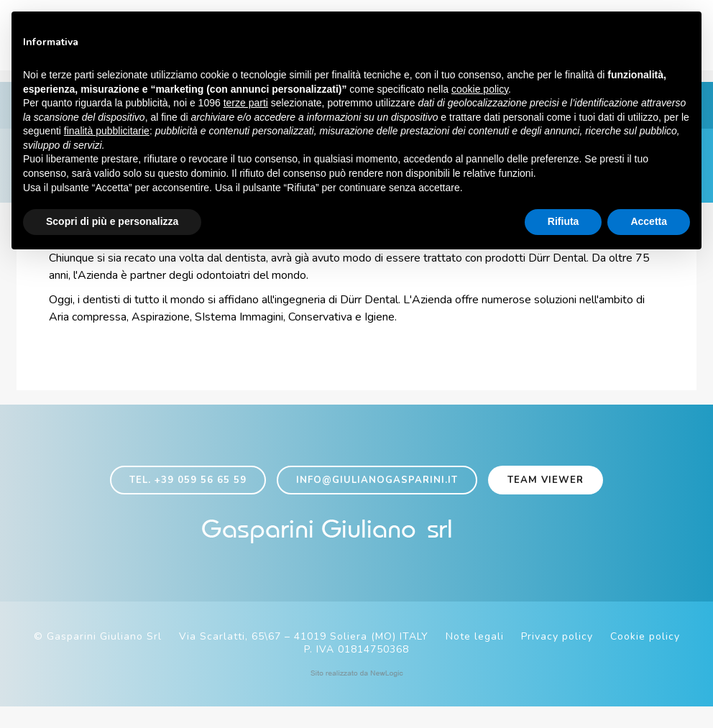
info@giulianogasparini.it (377, 495)
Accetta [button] (649, 223)
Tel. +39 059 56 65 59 (188, 495)
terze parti (246, 104)
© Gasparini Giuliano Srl (98, 658)
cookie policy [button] (480, 91)
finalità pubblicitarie (107, 132)
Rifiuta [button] (563, 223)
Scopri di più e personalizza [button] (112, 223)
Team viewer (546, 495)
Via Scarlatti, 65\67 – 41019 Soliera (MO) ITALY (304, 658)
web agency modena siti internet (357, 695)
